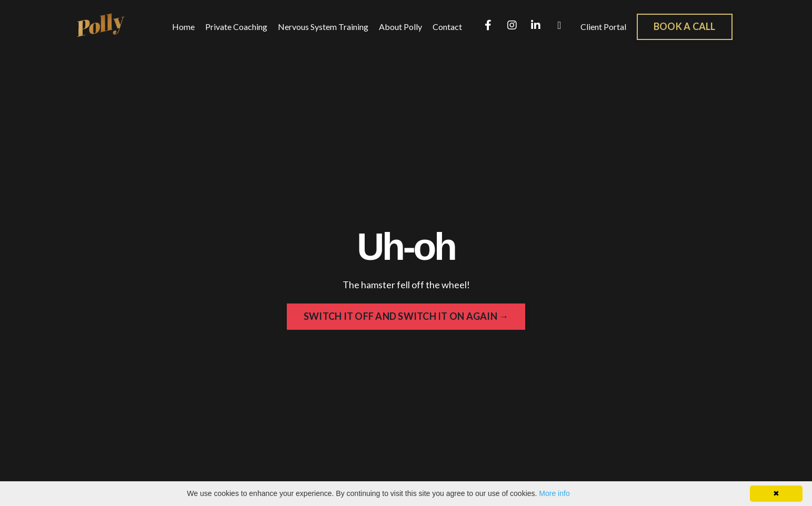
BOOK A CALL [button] (685, 26)
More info (554, 493)
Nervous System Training (323, 27)
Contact (447, 27)
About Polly (400, 27)
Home (183, 27)
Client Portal (603, 27)
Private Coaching (236, 27)
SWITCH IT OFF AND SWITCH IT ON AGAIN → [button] (406, 316)
